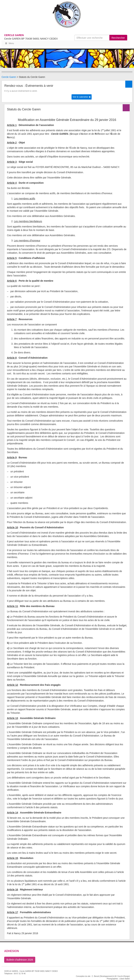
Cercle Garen (9, 77)
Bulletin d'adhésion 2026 (20, 960)
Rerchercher (118, 38)
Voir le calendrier (82, 97)
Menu (9, 43)
